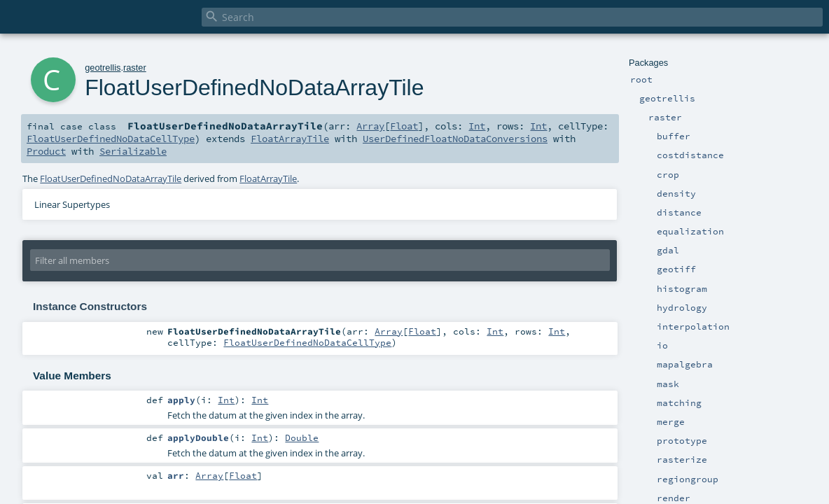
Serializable (133, 151)
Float (404, 126)
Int (477, 126)
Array (370, 126)
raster (135, 68)
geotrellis (103, 68)
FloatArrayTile (290, 139)
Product (46, 151)
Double (302, 437)
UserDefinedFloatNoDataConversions (455, 139)
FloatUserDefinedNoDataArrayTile (111, 178)
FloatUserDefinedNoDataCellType (111, 139)
